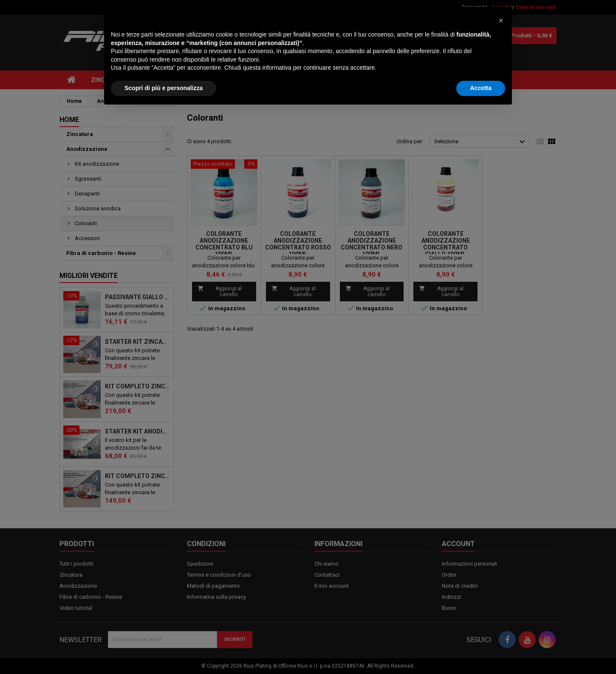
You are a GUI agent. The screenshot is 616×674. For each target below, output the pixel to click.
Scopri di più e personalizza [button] (164, 651)
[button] (501, 583)
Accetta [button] (481, 651)
